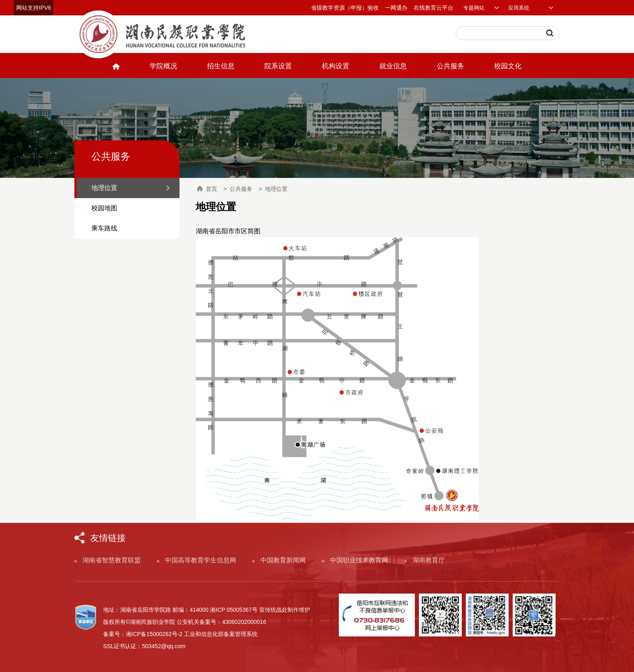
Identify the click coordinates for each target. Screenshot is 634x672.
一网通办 (396, 8)
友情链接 (108, 538)
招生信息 (221, 66)
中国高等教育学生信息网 (201, 560)
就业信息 (393, 66)
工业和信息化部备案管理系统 (221, 634)
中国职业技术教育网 (359, 560)
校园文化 (508, 66)
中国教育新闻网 (283, 560)
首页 (207, 189)
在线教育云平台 (433, 8)
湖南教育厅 (429, 560)
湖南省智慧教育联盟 (112, 560)
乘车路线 (104, 228)
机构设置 (336, 66)
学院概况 (163, 66)
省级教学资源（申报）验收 (345, 8)
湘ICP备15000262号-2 (154, 634)
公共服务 (450, 66)
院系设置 (278, 66)
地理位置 (104, 188)
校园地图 (104, 208)
